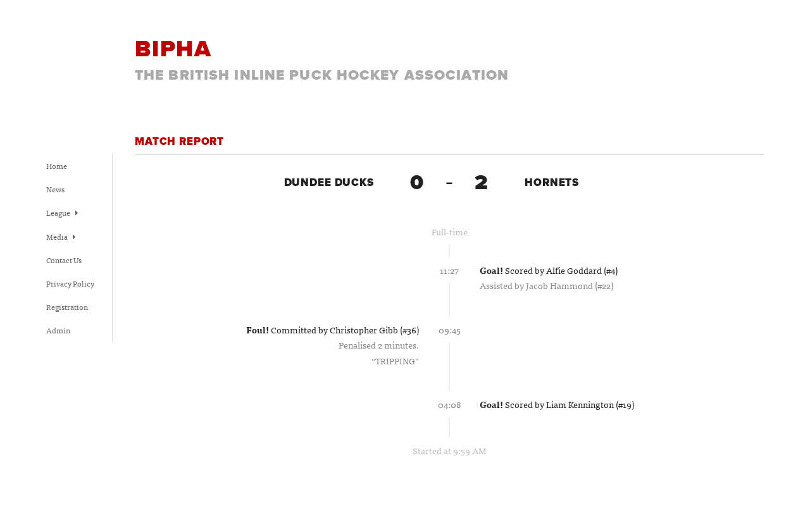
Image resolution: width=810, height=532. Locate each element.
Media (61, 237)
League (62, 213)
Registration (67, 307)
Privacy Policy (70, 283)
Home (57, 166)
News (55, 189)
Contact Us (64, 260)
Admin (58, 330)
